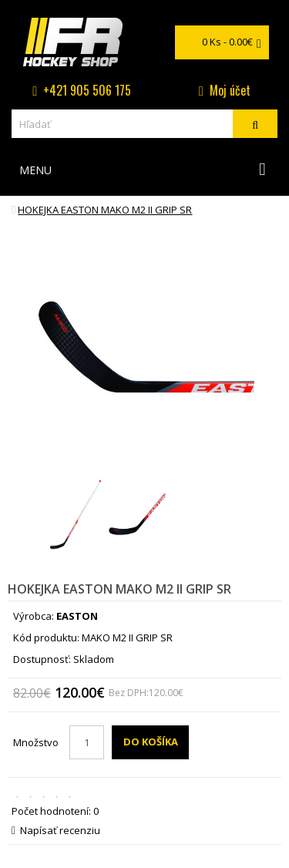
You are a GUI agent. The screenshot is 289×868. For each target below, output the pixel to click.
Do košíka (151, 742)
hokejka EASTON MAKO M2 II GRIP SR (105, 210)
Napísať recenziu (56, 830)
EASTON (77, 616)
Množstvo (36, 742)
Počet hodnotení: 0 (55, 811)
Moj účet (230, 90)
